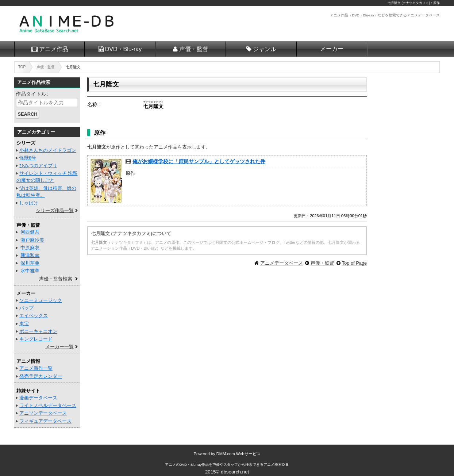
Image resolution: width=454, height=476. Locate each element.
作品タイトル (31, 94)
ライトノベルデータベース (48, 405)
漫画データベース (38, 398)
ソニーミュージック (41, 300)
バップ (26, 308)
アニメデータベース (282, 263)
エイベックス (34, 316)
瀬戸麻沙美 (32, 240)
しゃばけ (29, 203)
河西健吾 (30, 232)
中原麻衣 (30, 248)
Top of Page (354, 263)
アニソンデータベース (43, 413)
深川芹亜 (30, 263)
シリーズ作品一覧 (55, 210)
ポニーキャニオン (38, 331)
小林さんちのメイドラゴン (48, 150)
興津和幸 (30, 255)
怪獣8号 (28, 158)
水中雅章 (30, 271)
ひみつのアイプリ (38, 166)
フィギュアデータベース (45, 421)
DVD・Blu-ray (123, 49)
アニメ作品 (54, 49)
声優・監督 (194, 49)
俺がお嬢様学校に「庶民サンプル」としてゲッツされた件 (199, 161)
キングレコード (36, 339)
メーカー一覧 (59, 347)
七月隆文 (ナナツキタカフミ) (409, 3)
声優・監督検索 (56, 279)
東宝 (24, 324)
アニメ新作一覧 (36, 368)
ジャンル (265, 49)
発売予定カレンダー (41, 376)
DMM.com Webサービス (238, 454)
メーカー (332, 49)
